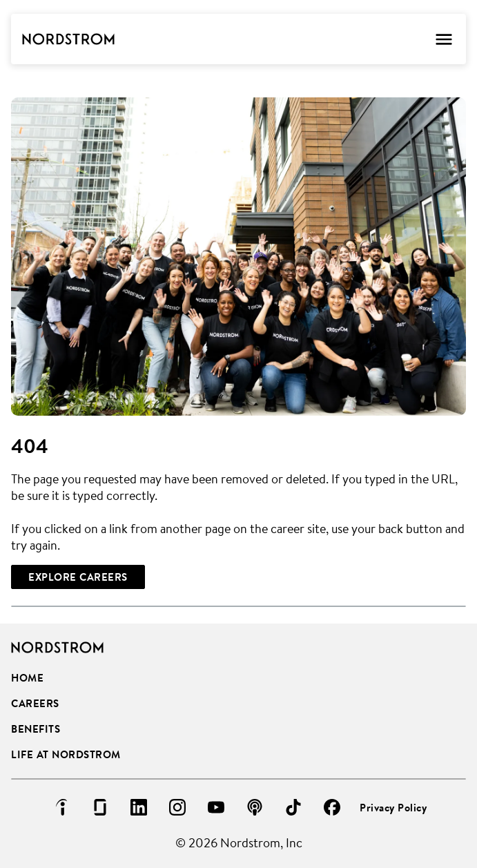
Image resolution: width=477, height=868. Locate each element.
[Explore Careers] (78, 577)
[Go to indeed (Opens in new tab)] (61, 807)
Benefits (36, 729)
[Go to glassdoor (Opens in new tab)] (100, 807)
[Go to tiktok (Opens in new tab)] (293, 807)
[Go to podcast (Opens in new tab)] (255, 807)
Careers (35, 703)
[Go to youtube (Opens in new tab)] (216, 807)
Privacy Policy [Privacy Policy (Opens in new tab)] (393, 808)
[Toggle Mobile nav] (444, 39)
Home (27, 678)
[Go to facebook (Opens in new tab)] (332, 807)
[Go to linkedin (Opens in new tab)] (139, 807)
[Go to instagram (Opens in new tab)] (177, 807)
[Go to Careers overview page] (68, 39)
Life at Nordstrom (66, 754)
